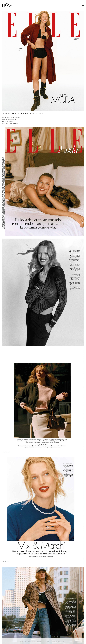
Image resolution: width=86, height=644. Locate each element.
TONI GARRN (9, 113)
